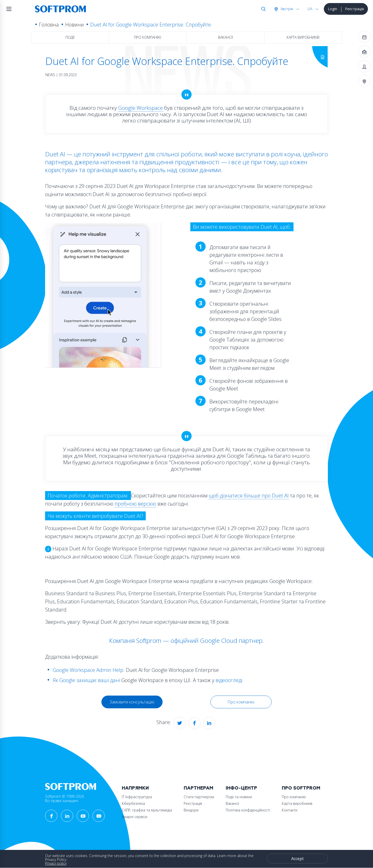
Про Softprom (301, 788)
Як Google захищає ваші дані (86, 680)
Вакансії (225, 37)
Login (332, 9)
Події (70, 37)
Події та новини (239, 797)
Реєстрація (354, 9)
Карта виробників (303, 37)
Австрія (286, 9)
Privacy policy (56, 863)
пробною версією (135, 504)
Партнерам (198, 788)
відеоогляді (229, 680)
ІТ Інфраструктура (137, 797)
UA (310, 9)
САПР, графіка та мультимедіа (147, 810)
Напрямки (135, 788)
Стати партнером (199, 797)
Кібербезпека (133, 803)
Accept (297, 859)
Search (262, 9)
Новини (75, 25)
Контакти (290, 810)
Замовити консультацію (132, 702)
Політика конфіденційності (248, 810)
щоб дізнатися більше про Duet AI (249, 496)
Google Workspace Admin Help (88, 670)
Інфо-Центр (241, 788)
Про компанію (148, 37)
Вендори (191, 810)
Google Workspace (141, 108)
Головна (49, 25)
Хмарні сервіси (135, 817)
